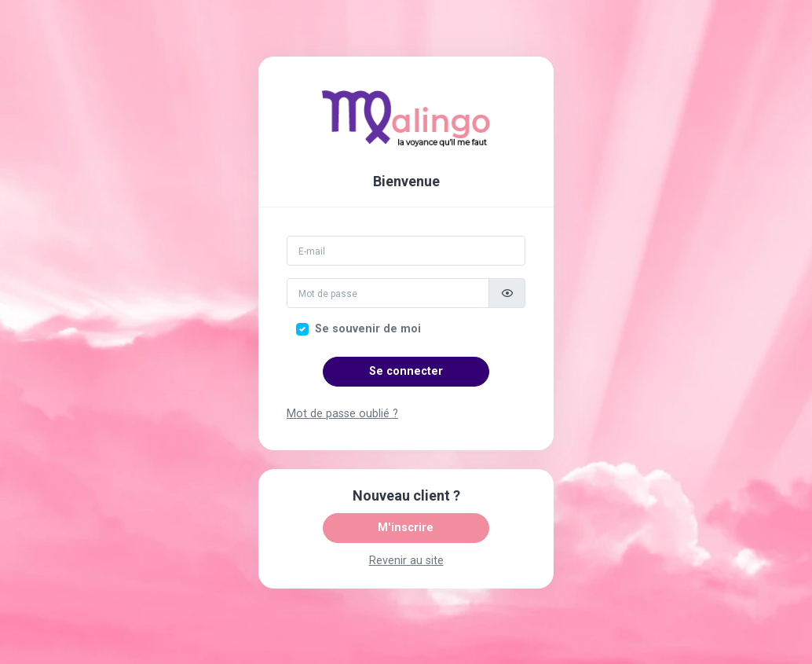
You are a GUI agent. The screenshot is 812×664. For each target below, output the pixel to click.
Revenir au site (406, 561)
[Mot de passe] (388, 293)
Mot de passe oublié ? (342, 414)
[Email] (406, 251)
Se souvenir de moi (368, 329)
